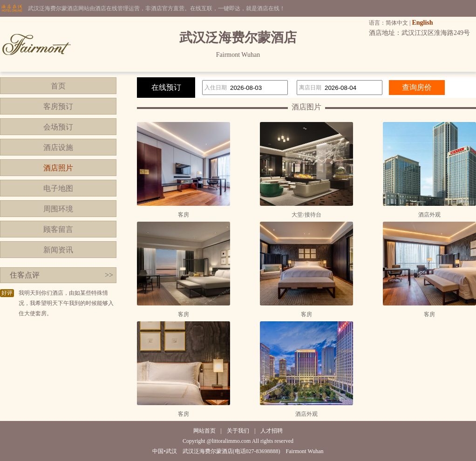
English (422, 23)
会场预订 (58, 127)
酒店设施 (58, 147)
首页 (58, 86)
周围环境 (58, 209)
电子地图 (58, 188)
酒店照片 (58, 168)
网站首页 (204, 431)
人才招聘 (272, 431)
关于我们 (238, 431)
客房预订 (58, 106)
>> (109, 275)
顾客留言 (58, 229)
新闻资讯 (58, 250)
